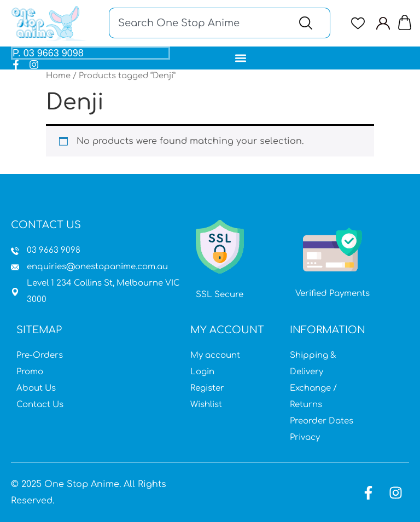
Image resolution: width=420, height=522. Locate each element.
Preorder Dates (322, 421)
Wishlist (206, 405)
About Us (36, 388)
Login (202, 372)
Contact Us (40, 405)
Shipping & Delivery (313, 364)
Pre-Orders (40, 355)
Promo (30, 372)
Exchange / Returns (313, 396)
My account (215, 355)
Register (207, 388)
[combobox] (198, 23)
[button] (241, 58)
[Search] (308, 23)
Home (58, 76)
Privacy (305, 437)
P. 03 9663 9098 (48, 53)
